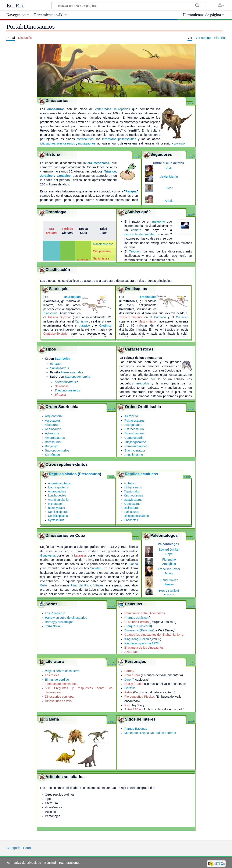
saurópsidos (122, 109)
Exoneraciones (70, 863)
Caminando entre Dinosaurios (145, 613)
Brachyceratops (135, 450)
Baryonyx (51, 446)
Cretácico (64, 176)
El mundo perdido (57, 680)
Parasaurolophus (136, 446)
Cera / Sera (132, 675)
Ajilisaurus (52, 433)
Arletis (169, 201)
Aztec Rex (131, 652)
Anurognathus (57, 491)
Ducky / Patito (134, 684)
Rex (127, 705)
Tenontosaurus (134, 433)
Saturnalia (62, 386)
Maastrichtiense (103, 244)
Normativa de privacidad (24, 863)
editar (191, 103)
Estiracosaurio (134, 429)
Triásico (110, 171)
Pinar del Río (80, 585)
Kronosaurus (132, 504)
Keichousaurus (134, 496)
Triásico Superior (59, 317)
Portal (27, 848)
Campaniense (102, 251)
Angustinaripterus (59, 483)
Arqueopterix (54, 416)
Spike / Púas (133, 710)
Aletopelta (131, 416)
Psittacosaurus (134, 421)
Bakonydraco (57, 508)
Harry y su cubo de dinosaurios (66, 618)
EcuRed (15, 6)
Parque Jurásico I (137, 618)
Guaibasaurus (59, 368)
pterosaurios (85, 139)
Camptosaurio (134, 438)
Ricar (169, 188)
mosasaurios (87, 143)
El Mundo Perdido (137, 622)
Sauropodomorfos (57, 450)
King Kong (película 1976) (142, 643)
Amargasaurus (55, 438)
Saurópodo (52, 455)
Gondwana (47, 555)
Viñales (98, 585)
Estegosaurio (133, 425)
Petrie (128, 692)
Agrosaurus (53, 421)
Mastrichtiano (147, 322)
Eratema (51, 233)
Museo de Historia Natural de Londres (150, 733)
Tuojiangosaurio (135, 442)
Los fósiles (52, 675)
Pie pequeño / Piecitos (140, 697)
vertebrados (103, 109)
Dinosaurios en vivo (58, 701)
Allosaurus (52, 425)
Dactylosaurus (133, 500)
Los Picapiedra (55, 613)
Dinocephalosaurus (136, 516)
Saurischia (63, 359)
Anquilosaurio (134, 455)
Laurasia (80, 555)
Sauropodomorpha (78, 377)
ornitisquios (148, 297)
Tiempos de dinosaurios (61, 684)
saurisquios (72, 297)
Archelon (130, 483)
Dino (128, 680)
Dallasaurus (132, 508)
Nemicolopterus (58, 512)
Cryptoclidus (132, 491)
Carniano (81, 322)
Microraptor (55, 504)
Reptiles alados (63, 474)
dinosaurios (56, 109)
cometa (136, 230)
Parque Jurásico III (138, 626)
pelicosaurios (127, 139)
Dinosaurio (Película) (139, 630)
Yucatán (96, 568)
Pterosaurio (90, 474)
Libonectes (131, 520)
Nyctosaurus (56, 520)
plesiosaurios (66, 143)
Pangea (131, 191)
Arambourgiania (58, 500)
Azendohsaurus (65, 382)
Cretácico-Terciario (56, 334)
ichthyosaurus (133, 487)
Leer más (179, 144)
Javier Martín (169, 177)
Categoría (13, 848)
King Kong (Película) (138, 639)
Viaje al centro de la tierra (62, 671)
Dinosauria (50, 313)
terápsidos (109, 139)
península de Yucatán (140, 234)
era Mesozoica (98, 163)
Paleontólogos (168, 544)
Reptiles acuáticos (141, 474)
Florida (133, 564)
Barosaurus (53, 442)
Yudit (169, 168)
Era (51, 229)
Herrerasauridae (72, 372)
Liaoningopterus (58, 487)
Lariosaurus (132, 512)
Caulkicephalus (58, 516)
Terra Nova (52, 626)
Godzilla (130, 688)
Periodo (68, 229)
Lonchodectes (57, 496)
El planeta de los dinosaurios (144, 648)
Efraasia (60, 395)
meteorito (158, 222)
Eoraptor (56, 364)
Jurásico (46, 176)
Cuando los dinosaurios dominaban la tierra (154, 635)
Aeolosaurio (53, 429)
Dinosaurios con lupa (59, 697)
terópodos (142, 383)
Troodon (135, 251)
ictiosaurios (48, 143)
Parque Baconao (136, 729)
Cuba (44, 585)
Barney (129, 671)
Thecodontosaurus (67, 390)
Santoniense (101, 259)
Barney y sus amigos (59, 622)
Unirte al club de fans (168, 163)
